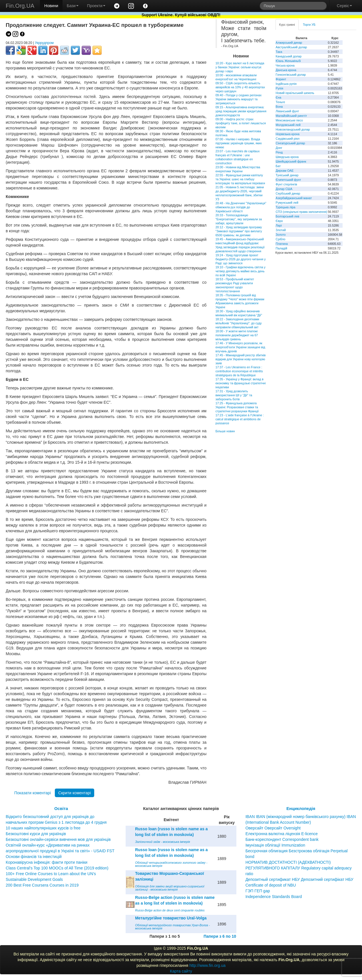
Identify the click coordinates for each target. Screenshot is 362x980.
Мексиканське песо (289, 120)
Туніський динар (287, 175)
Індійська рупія (286, 84)
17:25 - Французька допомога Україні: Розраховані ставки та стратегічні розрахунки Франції (237, 407)
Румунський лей (287, 203)
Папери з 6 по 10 (220, 936)
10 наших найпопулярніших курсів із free (43, 828)
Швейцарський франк (291, 161)
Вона (279, 107)
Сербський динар (288, 193)
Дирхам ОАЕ (285, 171)
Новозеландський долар (293, 129)
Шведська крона (287, 157)
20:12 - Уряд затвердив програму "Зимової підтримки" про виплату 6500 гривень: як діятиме (239, 231)
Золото (281, 235)
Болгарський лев (288, 216)
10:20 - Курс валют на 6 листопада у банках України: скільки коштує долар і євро (240, 67)
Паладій (281, 248)
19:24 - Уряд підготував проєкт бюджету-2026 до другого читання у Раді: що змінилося (241, 259)
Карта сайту (181, 971)
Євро (279, 221)
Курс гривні (287, 25)
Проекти (96, 6)
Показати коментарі (33, 793)
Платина (282, 244)
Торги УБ (309, 25)
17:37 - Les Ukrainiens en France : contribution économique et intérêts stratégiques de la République (239, 371)
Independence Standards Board (274, 897)
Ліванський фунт (287, 111)
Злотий (281, 230)
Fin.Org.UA (20, 6)
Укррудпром (44, 43)
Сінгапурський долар (290, 143)
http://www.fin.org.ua (207, 965)
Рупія (279, 88)
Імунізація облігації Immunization (275, 845)
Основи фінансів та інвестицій (34, 857)
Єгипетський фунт (288, 180)
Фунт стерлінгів (286, 184)
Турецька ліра (286, 207)
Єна (278, 97)
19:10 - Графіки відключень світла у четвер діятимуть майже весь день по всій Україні (241, 271)
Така (279, 52)
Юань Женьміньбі (288, 61)
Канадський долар (289, 56)
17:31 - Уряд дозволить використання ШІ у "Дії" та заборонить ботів (234, 395)
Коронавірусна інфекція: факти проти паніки (47, 862)
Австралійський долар (291, 47)
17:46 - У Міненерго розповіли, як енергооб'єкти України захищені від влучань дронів (240, 347)
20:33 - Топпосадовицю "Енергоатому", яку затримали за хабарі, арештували (239, 219)
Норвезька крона (288, 134)
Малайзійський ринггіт (291, 116)
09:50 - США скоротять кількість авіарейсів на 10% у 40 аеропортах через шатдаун (240, 87)
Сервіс (344, 6)
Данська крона (286, 70)
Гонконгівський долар (291, 75)
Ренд (279, 152)
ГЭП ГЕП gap (258, 891)
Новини (51, 6)
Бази (73, 6)
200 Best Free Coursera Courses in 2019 (42, 885)
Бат (278, 166)
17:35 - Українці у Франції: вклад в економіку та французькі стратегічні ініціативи (241, 383)
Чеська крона (285, 65)
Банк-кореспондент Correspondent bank (282, 839)
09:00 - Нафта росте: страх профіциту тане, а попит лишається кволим (241, 123)
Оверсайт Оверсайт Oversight (273, 828)
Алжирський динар (289, 43)
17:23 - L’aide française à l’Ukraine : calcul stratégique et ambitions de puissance (240, 419)
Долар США (284, 189)
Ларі (279, 225)
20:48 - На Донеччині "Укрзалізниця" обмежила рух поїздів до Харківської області (241, 207)
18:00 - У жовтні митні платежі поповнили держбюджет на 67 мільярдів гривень (237, 335)
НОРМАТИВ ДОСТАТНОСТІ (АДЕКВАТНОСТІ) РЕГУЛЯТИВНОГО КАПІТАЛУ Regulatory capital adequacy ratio (299, 868)
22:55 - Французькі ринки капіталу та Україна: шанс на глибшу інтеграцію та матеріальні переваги (240, 179)
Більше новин (225, 431)
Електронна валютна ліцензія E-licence (282, 834)
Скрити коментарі (75, 793)
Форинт (281, 79)
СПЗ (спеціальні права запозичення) (302, 212)
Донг (279, 148)
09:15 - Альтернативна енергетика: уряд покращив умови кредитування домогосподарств (241, 111)
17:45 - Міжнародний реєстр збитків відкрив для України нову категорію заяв (241, 359)
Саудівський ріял (288, 139)
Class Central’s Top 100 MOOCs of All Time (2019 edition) (57, 868)
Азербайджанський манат (294, 198)
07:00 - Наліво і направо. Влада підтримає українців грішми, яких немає (239, 143)
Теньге (280, 102)
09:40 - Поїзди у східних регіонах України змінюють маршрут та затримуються (239, 99)
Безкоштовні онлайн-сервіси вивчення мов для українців (58, 839)
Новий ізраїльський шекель (295, 93)
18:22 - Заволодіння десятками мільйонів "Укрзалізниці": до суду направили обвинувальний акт (239, 323)
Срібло (281, 239)
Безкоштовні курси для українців (36, 834)
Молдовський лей (288, 125)
